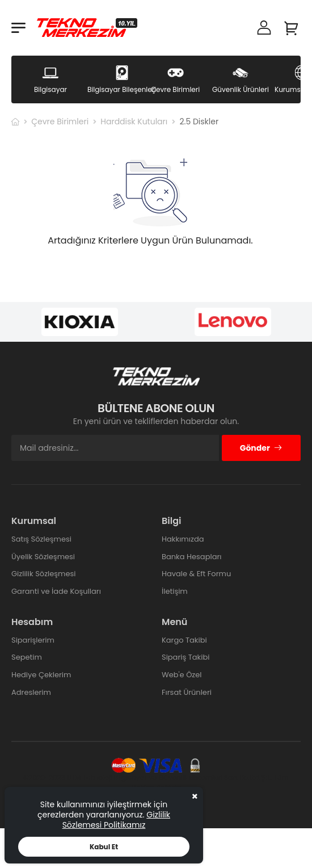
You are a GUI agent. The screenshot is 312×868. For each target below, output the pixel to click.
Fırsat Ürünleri (187, 692)
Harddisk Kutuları (134, 121)
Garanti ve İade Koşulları (56, 591)
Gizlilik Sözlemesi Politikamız (116, 820)
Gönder (261, 448)
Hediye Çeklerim (41, 675)
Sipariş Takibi (185, 657)
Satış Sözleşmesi (41, 539)
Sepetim (27, 657)
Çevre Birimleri (60, 121)
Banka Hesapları (191, 557)
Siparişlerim (33, 640)
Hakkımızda (183, 539)
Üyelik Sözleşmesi (43, 557)
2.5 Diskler (199, 121)
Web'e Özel (182, 675)
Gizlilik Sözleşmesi (44, 574)
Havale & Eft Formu (196, 574)
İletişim (175, 591)
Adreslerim (31, 692)
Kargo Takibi (184, 640)
